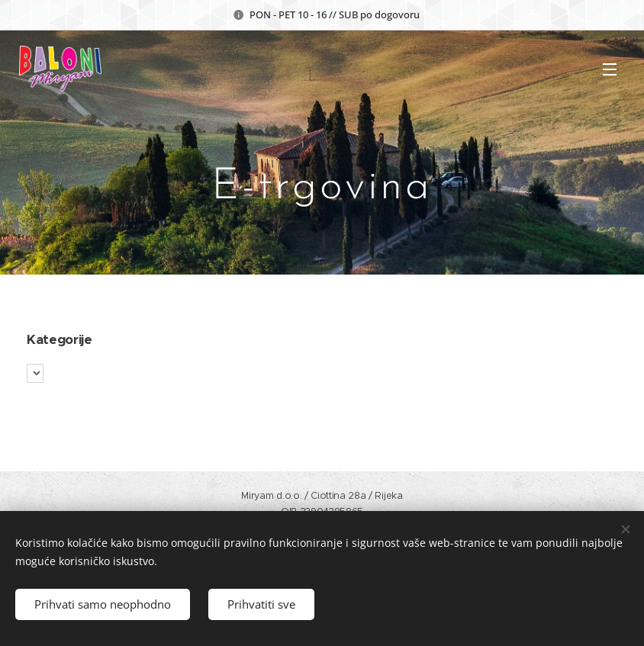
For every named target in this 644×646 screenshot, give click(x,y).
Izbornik (610, 69)
